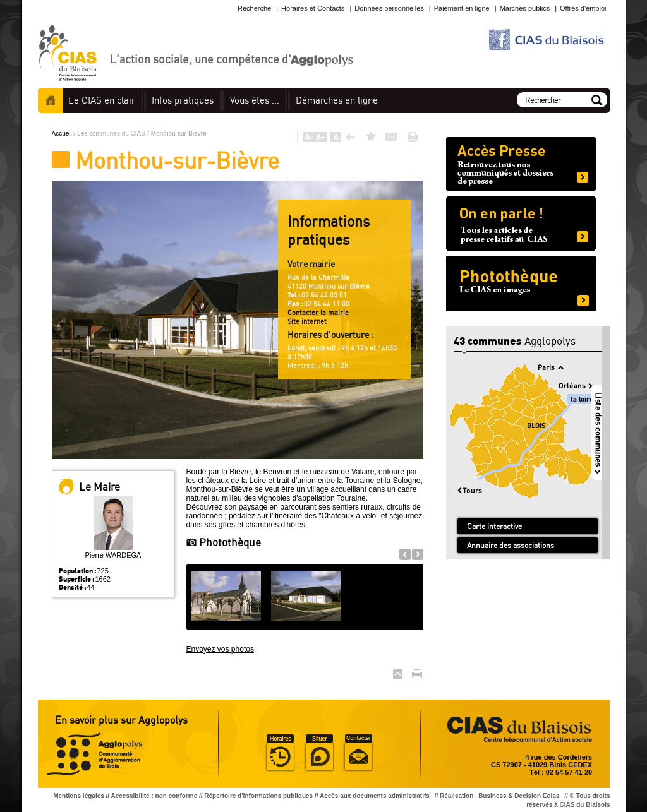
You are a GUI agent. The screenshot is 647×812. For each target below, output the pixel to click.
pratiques (183, 100)
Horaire (280, 753)
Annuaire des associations (511, 545)
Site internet (307, 321)
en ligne (337, 100)
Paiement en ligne (462, 8)
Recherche (254, 8)
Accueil (51, 100)
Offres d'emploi (583, 8)
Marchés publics (525, 8)
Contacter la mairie (318, 313)
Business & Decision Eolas (519, 796)
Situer (319, 753)
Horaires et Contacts (313, 8)
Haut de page (398, 674)
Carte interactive (494, 526)
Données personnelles (389, 8)
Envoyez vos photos (220, 649)
